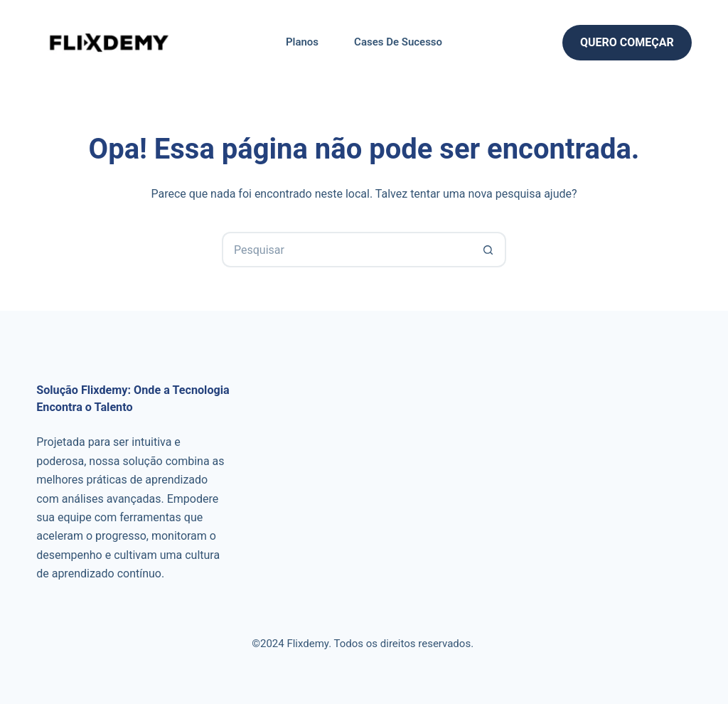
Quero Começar (627, 42)
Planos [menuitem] (302, 42)
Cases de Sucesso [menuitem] (398, 42)
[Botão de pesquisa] (488, 250)
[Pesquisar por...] (346, 250)
